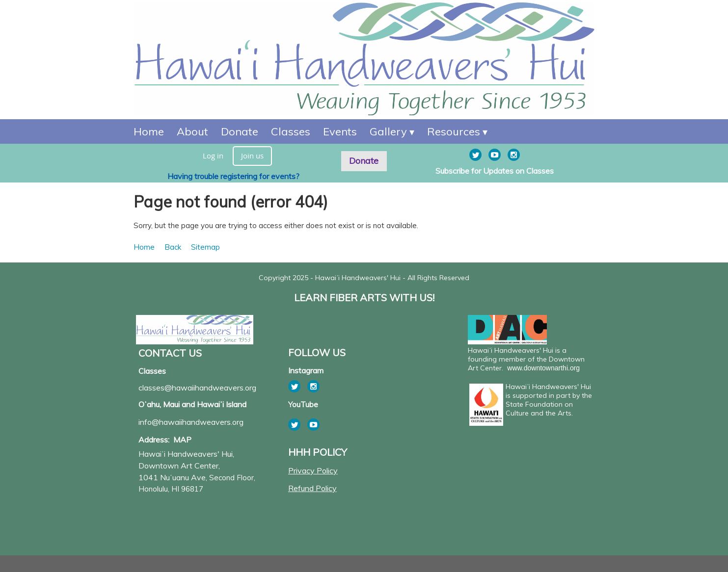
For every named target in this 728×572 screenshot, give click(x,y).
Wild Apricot (513, 560)
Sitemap (205, 247)
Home (144, 247)
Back (173, 247)
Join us (252, 156)
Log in (213, 156)
